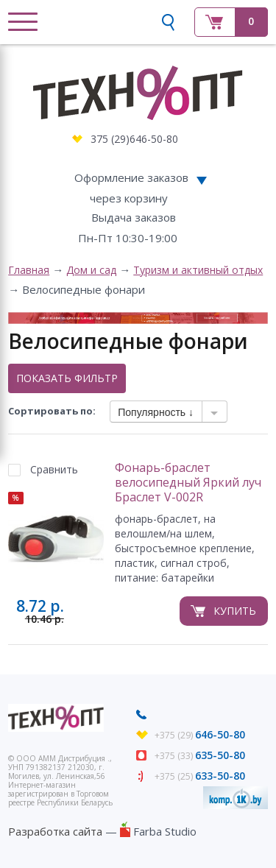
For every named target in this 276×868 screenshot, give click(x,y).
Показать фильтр (67, 378)
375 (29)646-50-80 (134, 139)
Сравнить (54, 469)
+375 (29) (200, 735)
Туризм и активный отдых (198, 270)
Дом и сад (91, 270)
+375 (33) (200, 756)
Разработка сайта (55, 831)
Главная (29, 270)
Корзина (231, 22)
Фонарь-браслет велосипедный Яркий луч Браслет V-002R (188, 483)
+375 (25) (200, 776)
